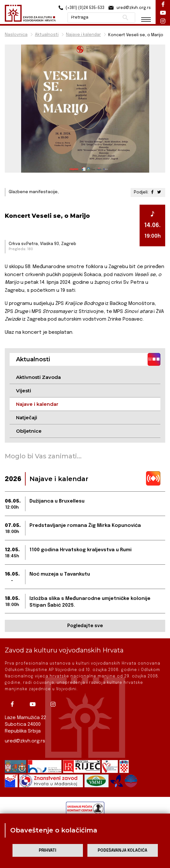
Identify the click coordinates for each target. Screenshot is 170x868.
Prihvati (48, 851)
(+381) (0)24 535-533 (81, 8)
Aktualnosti (47, 35)
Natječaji (27, 418)
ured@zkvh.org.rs (25, 741)
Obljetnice (29, 431)
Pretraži (125, 18)
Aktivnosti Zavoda (38, 377)
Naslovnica (16, 35)
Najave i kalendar (83, 35)
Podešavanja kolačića (122, 851)
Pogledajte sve (85, 626)
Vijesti (24, 391)
